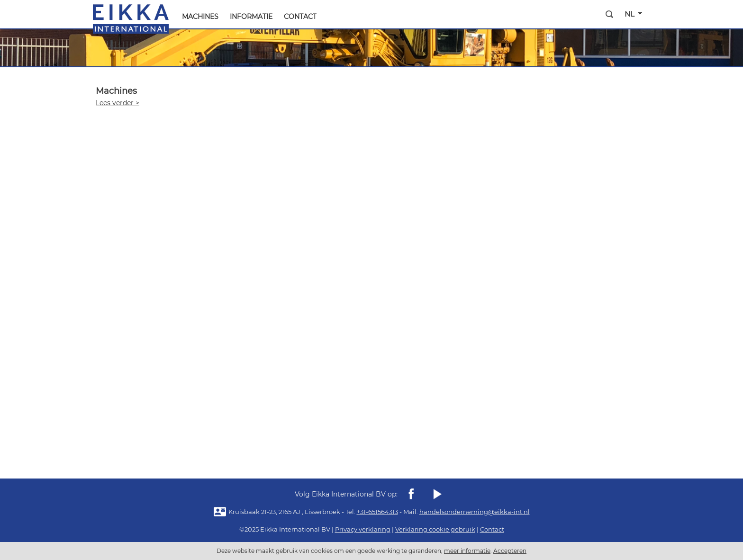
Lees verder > (118, 103)
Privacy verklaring (363, 529)
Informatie (251, 17)
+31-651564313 (377, 512)
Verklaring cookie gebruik (435, 529)
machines (200, 17)
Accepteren (510, 551)
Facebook (411, 494)
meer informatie (467, 551)
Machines (116, 91)
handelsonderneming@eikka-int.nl (475, 512)
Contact (300, 17)
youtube (437, 494)
